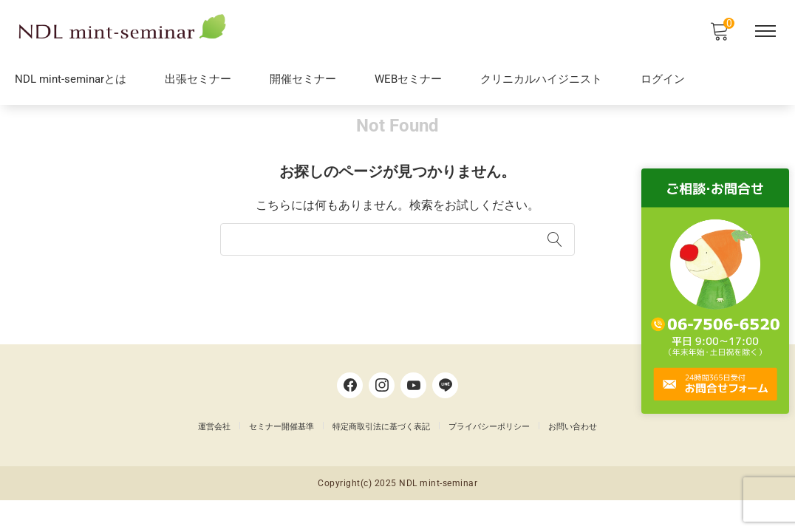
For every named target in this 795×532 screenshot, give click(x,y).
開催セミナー (303, 81)
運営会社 (214, 455)
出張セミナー (198, 81)
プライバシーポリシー (489, 455)
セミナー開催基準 (282, 455)
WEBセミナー (408, 81)
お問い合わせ (573, 455)
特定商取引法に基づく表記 (381, 455)
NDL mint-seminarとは (71, 81)
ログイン (663, 81)
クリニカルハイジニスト (541, 81)
